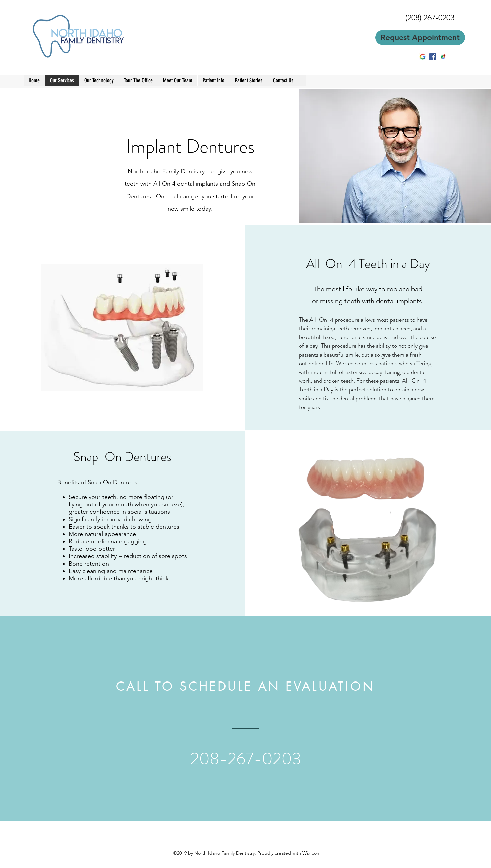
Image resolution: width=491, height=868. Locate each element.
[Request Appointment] (420, 37)
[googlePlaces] (443, 57)
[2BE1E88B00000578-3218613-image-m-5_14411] (423, 57)
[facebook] (433, 57)
